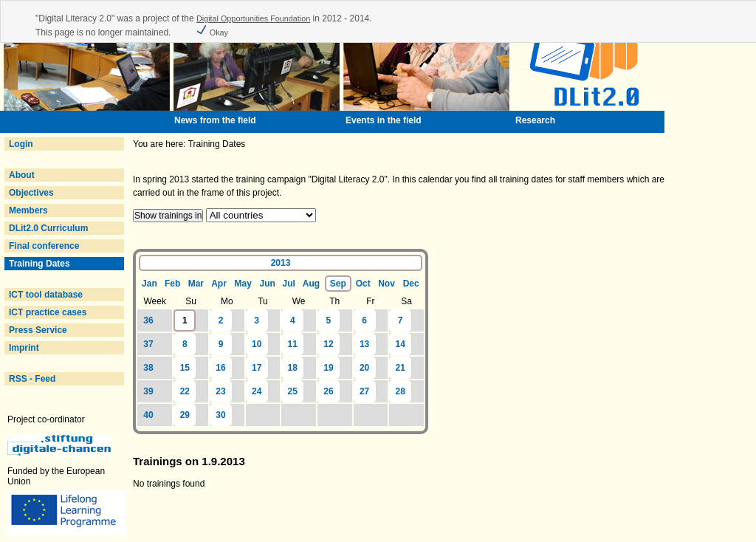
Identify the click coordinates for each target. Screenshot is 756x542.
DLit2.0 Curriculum (48, 228)
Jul (288, 284)
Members (28, 210)
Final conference (44, 246)
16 (220, 368)
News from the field (215, 120)
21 (401, 368)
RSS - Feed (32, 379)
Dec (411, 284)
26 (328, 391)
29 (185, 415)
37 (148, 344)
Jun (268, 284)
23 (220, 391)
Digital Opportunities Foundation (253, 18)
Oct (363, 284)
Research (535, 120)
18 (293, 368)
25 (293, 391)
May (243, 284)
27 (364, 391)
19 (328, 368)
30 (220, 415)
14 (401, 344)
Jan (150, 284)
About (22, 175)
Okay (212, 32)
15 (185, 368)
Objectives (31, 193)
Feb (172, 284)
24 (257, 391)
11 (293, 344)
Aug (311, 284)
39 (148, 391)
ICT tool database (46, 295)
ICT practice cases (48, 312)
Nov (386, 284)
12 (328, 344)
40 (148, 415)
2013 (281, 263)
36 (148, 320)
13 (364, 344)
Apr (219, 284)
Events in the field (384, 120)
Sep (338, 284)
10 (257, 344)
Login (21, 144)
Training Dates (39, 264)
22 (185, 391)
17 (257, 368)
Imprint (24, 348)
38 (148, 368)
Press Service (38, 330)
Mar (196, 284)
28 (401, 391)
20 (364, 368)
